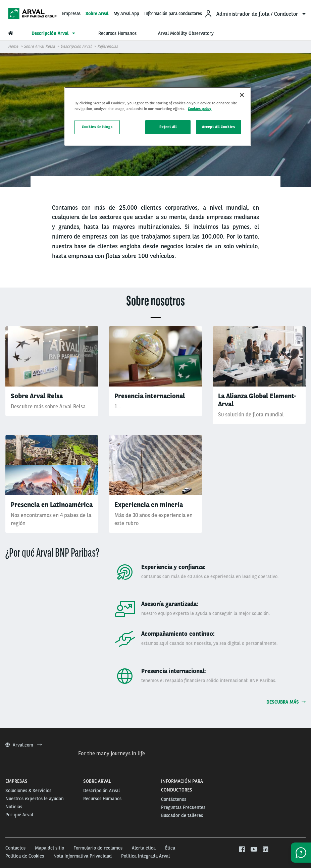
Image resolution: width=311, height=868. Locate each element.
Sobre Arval (97, 13)
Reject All (168, 127)
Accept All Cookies (218, 127)
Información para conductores (173, 13)
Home (13, 46)
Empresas (71, 13)
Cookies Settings (97, 127)
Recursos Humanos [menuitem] (117, 33)
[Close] (242, 95)
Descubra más (286, 702)
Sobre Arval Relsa (39, 46)
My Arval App (126, 13)
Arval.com (24, 745)
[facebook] (242, 850)
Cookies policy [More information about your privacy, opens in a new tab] (200, 109)
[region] (158, 116)
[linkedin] (265, 850)
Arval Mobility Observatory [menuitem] (186, 33)
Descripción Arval (76, 46)
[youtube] (253, 850)
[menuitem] (255, 14)
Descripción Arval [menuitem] (54, 33)
